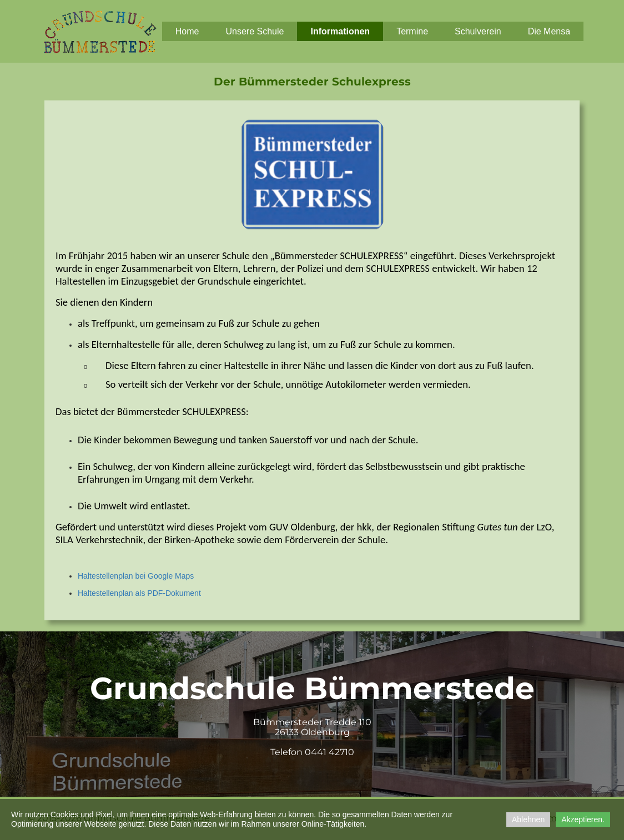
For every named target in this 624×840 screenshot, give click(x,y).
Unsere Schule (255, 31)
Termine (412, 31)
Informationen (340, 31)
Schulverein (478, 31)
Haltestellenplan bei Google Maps (136, 576)
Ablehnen (528, 819)
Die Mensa (549, 31)
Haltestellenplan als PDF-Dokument (139, 593)
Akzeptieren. (583, 819)
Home (187, 31)
